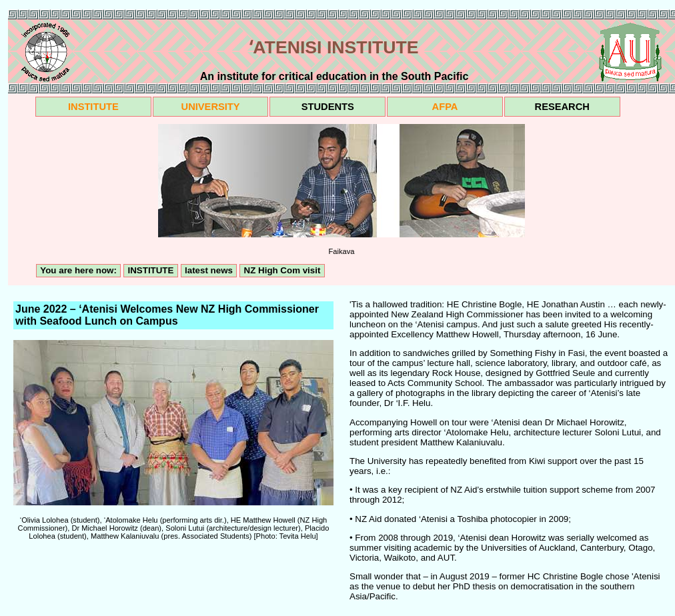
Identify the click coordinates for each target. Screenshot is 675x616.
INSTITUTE (93, 107)
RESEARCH (562, 107)
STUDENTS (328, 107)
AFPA (445, 107)
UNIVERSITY (211, 107)
